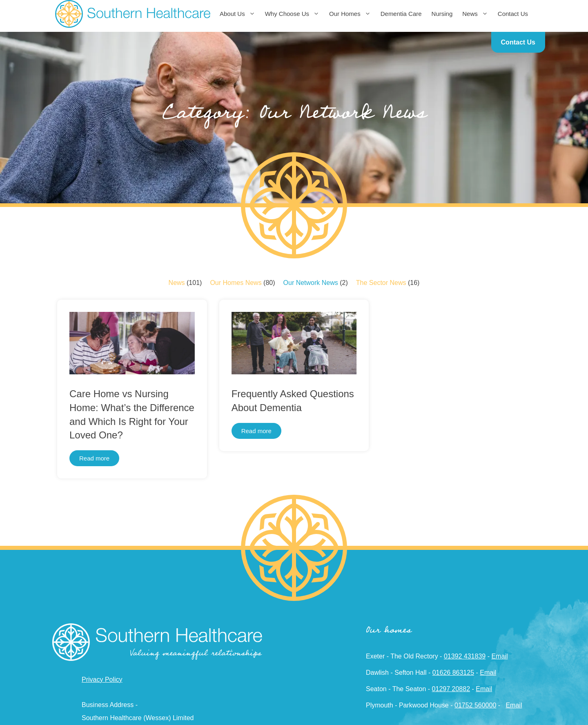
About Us (240, 14)
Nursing (442, 14)
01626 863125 (453, 673)
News (478, 14)
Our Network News (311, 283)
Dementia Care (401, 14)
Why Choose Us (295, 14)
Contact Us (513, 14)
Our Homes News (236, 283)
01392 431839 (465, 656)
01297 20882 (451, 689)
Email (499, 656)
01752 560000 (475, 705)
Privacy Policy (102, 679)
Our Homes (352, 14)
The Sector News (381, 283)
